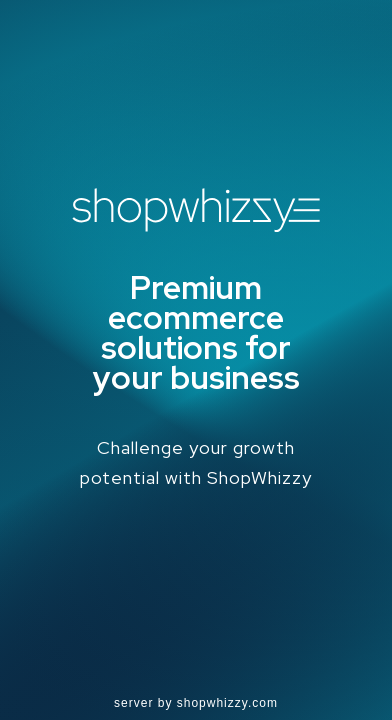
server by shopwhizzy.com (196, 703)
